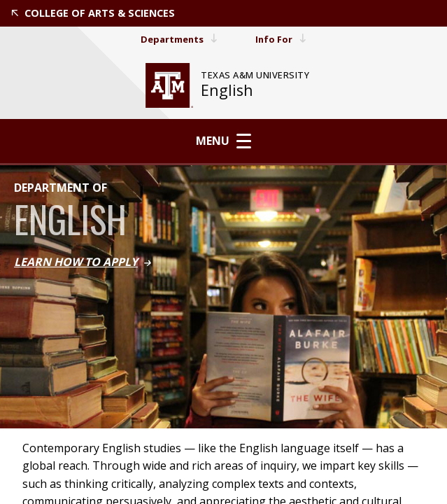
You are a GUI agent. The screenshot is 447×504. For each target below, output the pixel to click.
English (227, 90)
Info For (284, 39)
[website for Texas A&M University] (169, 85)
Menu (223, 141)
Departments (178, 39)
